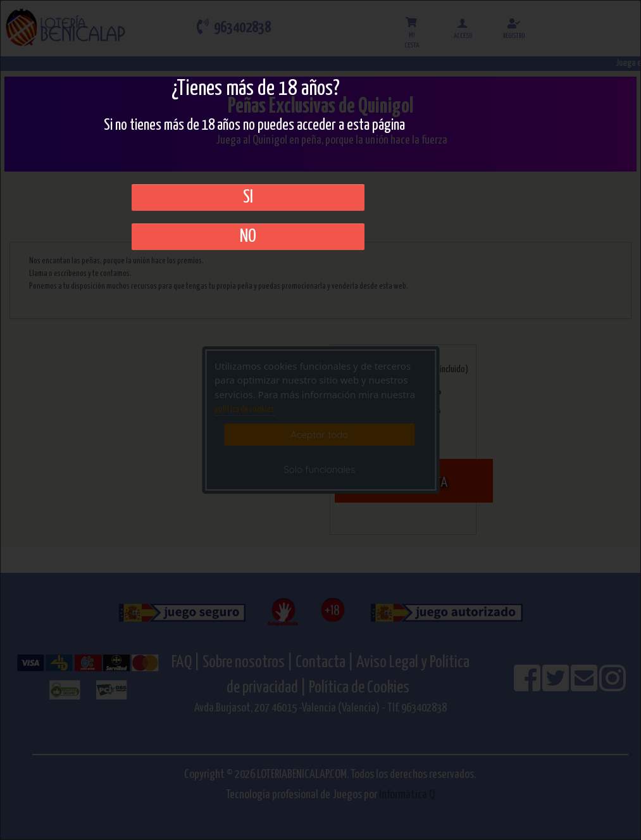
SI (248, 197)
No (248, 237)
